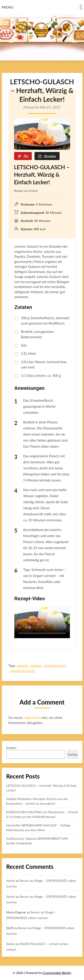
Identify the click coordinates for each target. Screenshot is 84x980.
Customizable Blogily (57, 973)
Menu (8, 7)
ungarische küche (22, 671)
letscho (36, 666)
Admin (11, 881)
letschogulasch (55, 666)
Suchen (11, 748)
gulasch (22, 666)
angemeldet (32, 718)
